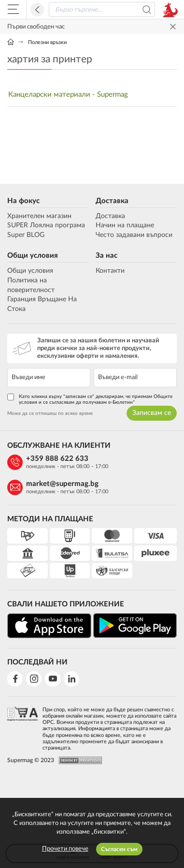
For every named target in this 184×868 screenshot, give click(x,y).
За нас (106, 256)
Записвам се (152, 413)
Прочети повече (65, 849)
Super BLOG (26, 235)
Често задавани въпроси (134, 235)
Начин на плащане (125, 225)
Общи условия (33, 256)
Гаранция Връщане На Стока (42, 304)
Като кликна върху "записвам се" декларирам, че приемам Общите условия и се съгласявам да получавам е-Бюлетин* (90, 399)
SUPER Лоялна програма (46, 225)
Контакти (110, 271)
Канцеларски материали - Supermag (68, 95)
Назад (37, 10)
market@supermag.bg (62, 484)
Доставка (112, 201)
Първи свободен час (36, 27)
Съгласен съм (119, 849)
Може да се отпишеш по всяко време (50, 413)
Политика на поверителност (31, 285)
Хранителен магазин (39, 216)
